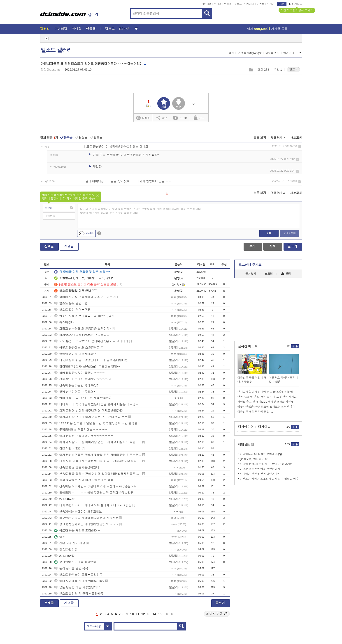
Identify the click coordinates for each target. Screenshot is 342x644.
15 (160, 614)
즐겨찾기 (251, 274)
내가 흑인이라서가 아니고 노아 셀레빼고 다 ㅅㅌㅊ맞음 (93, 505)
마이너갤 (207, 4)
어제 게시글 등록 (268, 29)
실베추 (143, 118)
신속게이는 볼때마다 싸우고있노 (78, 512)
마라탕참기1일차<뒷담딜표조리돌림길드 (83, 335)
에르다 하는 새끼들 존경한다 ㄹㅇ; (79, 531)
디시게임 (249, 4)
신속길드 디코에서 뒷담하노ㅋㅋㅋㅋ (81, 379)
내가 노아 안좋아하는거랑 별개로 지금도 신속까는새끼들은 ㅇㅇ (98, 461)
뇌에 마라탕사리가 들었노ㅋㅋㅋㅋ (79, 373)
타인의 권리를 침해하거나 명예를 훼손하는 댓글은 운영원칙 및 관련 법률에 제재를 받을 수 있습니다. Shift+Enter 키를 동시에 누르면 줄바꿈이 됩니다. (141, 211)
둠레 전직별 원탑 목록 (71, 568)
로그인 (282, 4)
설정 (231, 53)
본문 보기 (260, 138)
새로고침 (296, 138)
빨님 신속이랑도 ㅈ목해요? (74, 392)
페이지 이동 (217, 614)
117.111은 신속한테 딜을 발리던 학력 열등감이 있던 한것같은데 (98, 423)
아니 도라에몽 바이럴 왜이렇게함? (79, 581)
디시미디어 (246, 427)
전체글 (49, 246)
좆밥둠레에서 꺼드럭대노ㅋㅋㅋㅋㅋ (81, 430)
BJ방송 (124, 29)
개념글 (69, 246)
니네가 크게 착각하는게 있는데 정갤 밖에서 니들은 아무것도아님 (98, 404)
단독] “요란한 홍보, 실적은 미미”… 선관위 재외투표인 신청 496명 (268, 397)
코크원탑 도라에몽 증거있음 (75, 562)
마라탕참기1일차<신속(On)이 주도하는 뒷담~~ (87, 367)
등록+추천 (290, 233)
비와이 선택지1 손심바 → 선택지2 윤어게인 (266, 464)
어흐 (60, 537)
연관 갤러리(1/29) (250, 53)
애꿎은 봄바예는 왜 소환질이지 (77, 348)
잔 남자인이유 (66, 549)
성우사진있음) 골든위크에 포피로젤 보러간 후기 (266, 407)
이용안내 (289, 53)
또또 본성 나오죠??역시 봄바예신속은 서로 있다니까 (91, 341)
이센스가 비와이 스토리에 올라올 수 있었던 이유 (269, 479)
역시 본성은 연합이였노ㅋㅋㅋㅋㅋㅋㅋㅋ (84, 436)
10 (132, 614)
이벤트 (261, 4)
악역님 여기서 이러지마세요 (75, 354)
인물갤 (228, 4)
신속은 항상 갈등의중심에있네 (77, 467)
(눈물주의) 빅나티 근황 (254, 459)
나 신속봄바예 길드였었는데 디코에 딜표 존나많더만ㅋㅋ (94, 360)
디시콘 (271, 4)
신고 (199, 118)
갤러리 (45, 29)
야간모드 (295, 4)
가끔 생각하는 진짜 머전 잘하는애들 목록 (84, 480)
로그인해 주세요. (251, 265)
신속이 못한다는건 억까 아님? (76, 385)
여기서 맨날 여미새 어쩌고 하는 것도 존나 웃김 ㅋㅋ (91, 417)
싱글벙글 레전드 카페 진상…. (255, 412)
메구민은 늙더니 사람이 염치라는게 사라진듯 (86, 518)
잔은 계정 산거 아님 (70, 543)
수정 (253, 246)
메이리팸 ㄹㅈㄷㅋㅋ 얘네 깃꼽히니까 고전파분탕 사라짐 (94, 493)
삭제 (300, 147)
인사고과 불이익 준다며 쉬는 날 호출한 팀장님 (265, 392)
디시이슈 (264, 427)
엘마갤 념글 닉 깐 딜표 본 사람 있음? (81, 398)
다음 (167, 614)
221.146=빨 (64, 499)
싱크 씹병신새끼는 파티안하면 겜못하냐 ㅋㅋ (86, 524)
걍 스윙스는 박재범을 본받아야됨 (260, 469)
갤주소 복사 (272, 53)
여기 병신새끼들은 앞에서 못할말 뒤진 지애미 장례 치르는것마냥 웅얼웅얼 (98, 455)
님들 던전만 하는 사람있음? (75, 587)
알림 (286, 274)
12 (143, 614)
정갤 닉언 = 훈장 (67, 449)
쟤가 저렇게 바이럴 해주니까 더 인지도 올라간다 (88, 411)
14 (154, 614)
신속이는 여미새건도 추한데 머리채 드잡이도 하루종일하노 (95, 486)
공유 (162, 118)
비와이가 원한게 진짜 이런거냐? (259, 474)
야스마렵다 (64, 322)
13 (149, 614)
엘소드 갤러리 (56, 50)
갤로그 (238, 4)
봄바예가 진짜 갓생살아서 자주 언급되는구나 (86, 297)
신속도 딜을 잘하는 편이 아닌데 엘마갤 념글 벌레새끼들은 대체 (98, 474)
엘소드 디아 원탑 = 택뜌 (72, 310)
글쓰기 (293, 246)
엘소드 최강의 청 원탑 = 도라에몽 (79, 594)
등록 (269, 233)
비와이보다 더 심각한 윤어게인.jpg (261, 454)
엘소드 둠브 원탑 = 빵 (71, 303)
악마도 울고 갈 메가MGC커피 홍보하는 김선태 (266, 402)
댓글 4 (293, 70)
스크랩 (251, 70)
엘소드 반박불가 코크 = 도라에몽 (78, 575)
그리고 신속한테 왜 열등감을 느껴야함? (83, 329)
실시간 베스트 (248, 346)
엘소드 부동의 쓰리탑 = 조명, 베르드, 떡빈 (84, 316)
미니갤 (218, 4)
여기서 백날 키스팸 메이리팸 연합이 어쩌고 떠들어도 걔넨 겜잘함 (98, 442)
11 (137, 614)
